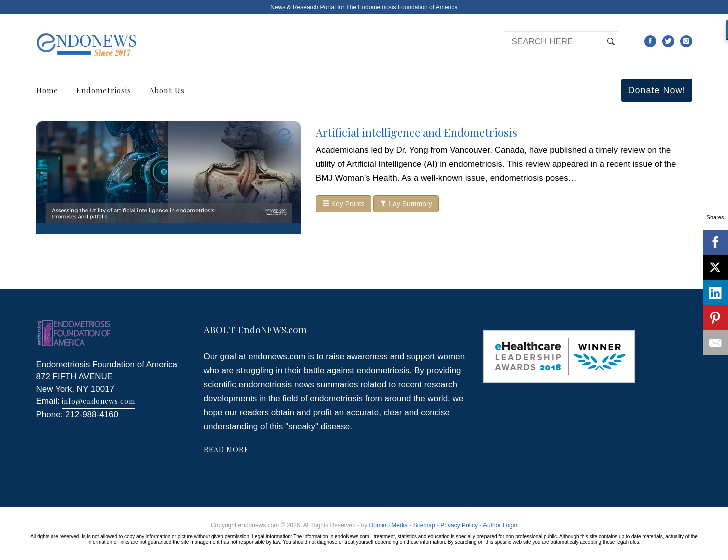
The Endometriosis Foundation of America (402, 7)
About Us (167, 90)
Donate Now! (657, 90)
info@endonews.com (98, 401)
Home (47, 90)
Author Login (500, 525)
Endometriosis (104, 90)
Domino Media (389, 525)
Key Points (343, 204)
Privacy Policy (459, 525)
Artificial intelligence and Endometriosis (416, 132)
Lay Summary (406, 204)
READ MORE (226, 450)
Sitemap (424, 525)
